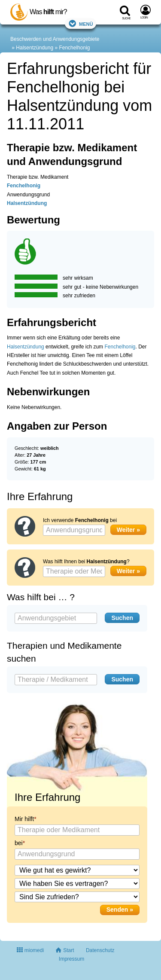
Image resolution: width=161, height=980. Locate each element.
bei (19, 843)
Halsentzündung (35, 48)
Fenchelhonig (74, 48)
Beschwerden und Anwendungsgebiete (55, 39)
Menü (81, 23)
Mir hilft (24, 819)
